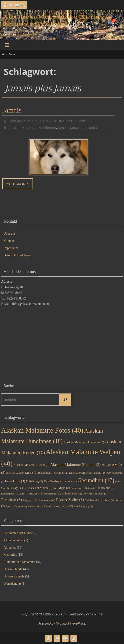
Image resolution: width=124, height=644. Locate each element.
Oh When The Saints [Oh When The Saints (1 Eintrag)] (95, 494)
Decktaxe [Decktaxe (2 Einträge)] (77, 473)
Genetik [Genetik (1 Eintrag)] (71, 481)
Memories (10, 555)
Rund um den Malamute (19, 562)
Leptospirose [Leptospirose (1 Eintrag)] (9, 494)
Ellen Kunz (17, 121)
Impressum (11, 248)
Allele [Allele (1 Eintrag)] (106, 465)
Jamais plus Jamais (85, 128)
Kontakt (9, 241)
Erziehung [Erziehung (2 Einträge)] (35, 481)
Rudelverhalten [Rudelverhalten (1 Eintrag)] (94, 500)
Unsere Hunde (75, 121)
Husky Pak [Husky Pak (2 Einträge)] (18, 488)
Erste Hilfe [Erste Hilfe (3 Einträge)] (15, 481)
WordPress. (78, 623)
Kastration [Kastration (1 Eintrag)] (78, 488)
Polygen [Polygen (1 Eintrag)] (29, 500)
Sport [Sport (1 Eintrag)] (10, 506)
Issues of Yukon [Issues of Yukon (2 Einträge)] (40, 488)
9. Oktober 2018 (45, 121)
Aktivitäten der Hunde (18, 533)
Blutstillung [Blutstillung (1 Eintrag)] (46, 473)
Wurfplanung (12, 584)
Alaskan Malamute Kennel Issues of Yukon (55, 20)
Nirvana (61, 623)
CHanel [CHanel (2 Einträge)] (61, 473)
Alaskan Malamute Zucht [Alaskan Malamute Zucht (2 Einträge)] (31, 465)
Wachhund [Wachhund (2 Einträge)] (64, 506)
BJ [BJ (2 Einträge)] (34, 473)
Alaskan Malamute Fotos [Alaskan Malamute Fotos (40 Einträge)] (42, 430)
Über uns (9, 234)
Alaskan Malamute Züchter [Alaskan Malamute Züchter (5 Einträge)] (75, 464)
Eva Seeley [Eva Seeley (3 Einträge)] (54, 481)
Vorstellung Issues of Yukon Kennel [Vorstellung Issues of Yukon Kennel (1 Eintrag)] (35, 506)
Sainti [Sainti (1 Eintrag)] (109, 500)
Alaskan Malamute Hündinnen (32, 128)
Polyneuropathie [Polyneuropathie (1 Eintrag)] (45, 500)
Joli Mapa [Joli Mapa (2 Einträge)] (61, 488)
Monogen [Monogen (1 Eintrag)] (51, 494)
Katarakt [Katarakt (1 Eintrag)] (91, 488)
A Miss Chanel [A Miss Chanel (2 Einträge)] (17, 473)
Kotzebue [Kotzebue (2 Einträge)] (106, 488)
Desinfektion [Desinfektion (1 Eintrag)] (94, 473)
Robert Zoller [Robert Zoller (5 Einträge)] (70, 500)
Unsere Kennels (14, 576)
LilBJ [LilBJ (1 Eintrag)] (23, 494)
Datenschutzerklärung (18, 255)
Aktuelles (10, 548)
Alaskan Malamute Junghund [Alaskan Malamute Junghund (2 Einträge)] (84, 442)
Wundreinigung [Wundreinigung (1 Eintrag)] (83, 506)
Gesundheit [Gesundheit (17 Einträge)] (96, 480)
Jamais (12, 110)
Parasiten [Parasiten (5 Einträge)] (12, 500)
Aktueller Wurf (13, 540)
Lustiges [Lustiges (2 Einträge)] (36, 493)
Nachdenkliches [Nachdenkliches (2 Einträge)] (70, 493)
